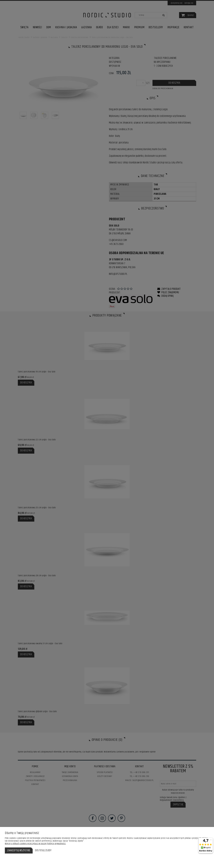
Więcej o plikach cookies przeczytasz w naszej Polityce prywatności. (35, 844)
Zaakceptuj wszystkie (19, 850)
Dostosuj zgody (43, 850)
